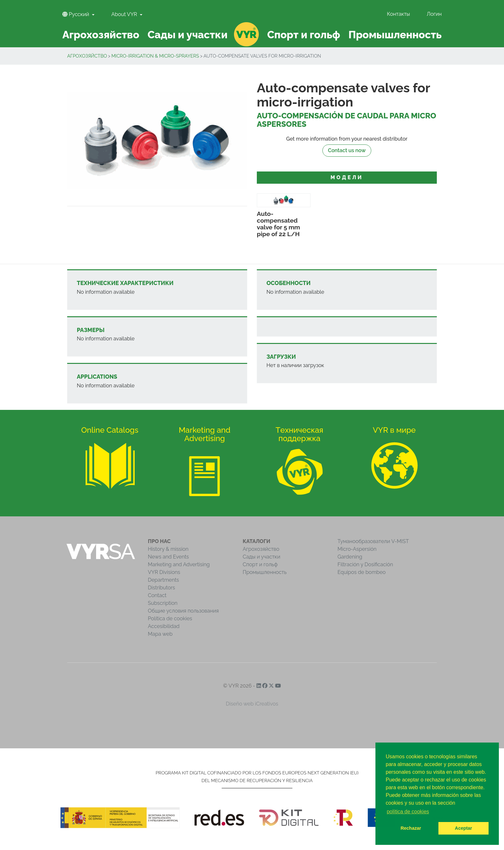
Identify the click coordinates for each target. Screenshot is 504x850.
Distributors (162, 588)
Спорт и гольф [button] (304, 35)
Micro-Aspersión (357, 549)
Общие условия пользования (183, 611)
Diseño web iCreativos (252, 704)
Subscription (163, 603)
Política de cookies (170, 619)
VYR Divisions (164, 572)
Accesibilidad (164, 626)
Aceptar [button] (464, 828)
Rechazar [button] (411, 828)
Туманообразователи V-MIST (373, 541)
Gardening (350, 557)
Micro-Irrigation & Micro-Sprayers (155, 56)
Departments (163, 580)
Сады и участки (261, 557)
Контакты (399, 14)
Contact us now (347, 150)
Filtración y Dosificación (365, 564)
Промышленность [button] (395, 35)
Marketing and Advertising (179, 564)
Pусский (76, 14)
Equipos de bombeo (362, 572)
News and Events (168, 557)
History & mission (168, 549)
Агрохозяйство (87, 56)
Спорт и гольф (260, 564)
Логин (434, 14)
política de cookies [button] (408, 812)
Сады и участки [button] (188, 35)
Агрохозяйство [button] (101, 35)
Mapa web (160, 634)
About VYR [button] (125, 14)
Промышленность (265, 572)
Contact (157, 595)
